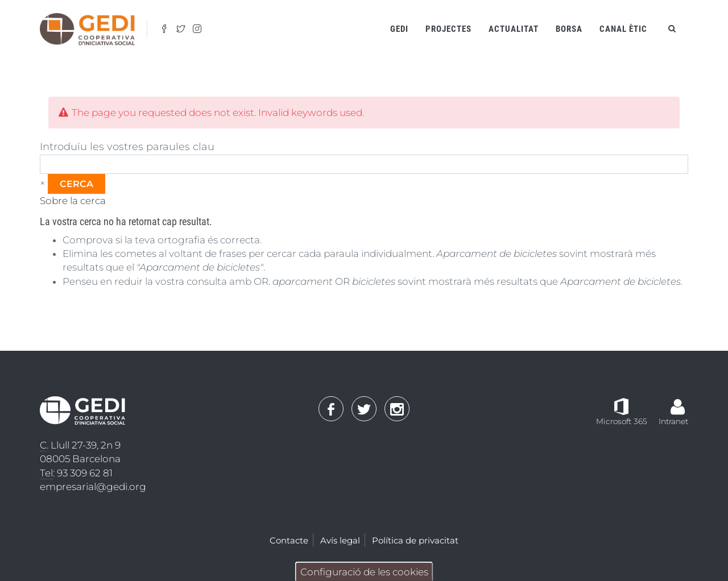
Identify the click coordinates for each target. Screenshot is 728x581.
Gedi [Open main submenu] (399, 29)
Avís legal (340, 540)
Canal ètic (623, 29)
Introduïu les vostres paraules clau (127, 147)
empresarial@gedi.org (93, 487)
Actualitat (514, 29)
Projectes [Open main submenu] (448, 29)
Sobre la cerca (73, 201)
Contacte (289, 540)
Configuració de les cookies (364, 572)
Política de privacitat (415, 540)
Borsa (569, 29)
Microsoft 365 (622, 421)
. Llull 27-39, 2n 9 (80, 445)
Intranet (673, 421)
